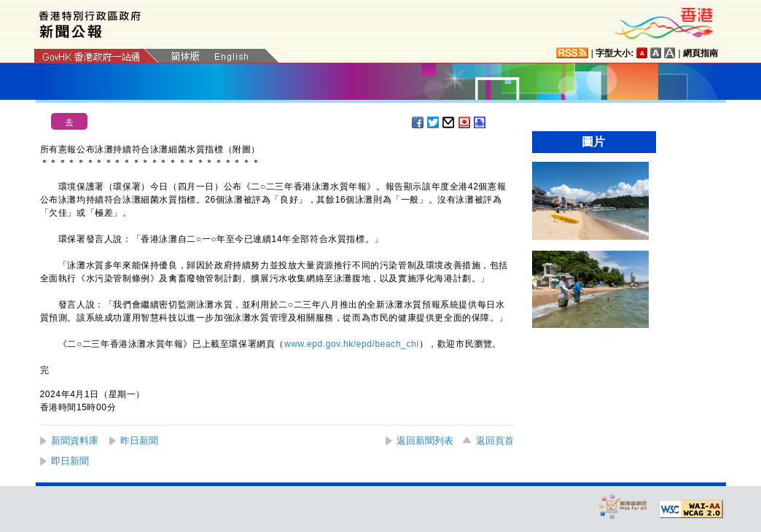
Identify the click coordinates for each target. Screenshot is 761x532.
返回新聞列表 (425, 441)
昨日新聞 (139, 441)
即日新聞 (70, 461)
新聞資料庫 (75, 441)
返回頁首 (495, 441)
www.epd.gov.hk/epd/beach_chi (352, 344)
